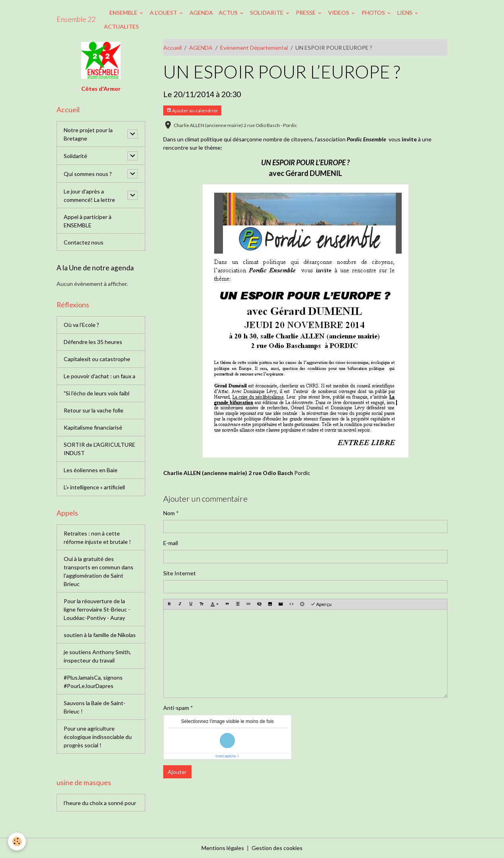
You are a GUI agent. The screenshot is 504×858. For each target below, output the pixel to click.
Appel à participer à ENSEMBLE (88, 221)
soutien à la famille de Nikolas (100, 635)
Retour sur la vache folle (94, 410)
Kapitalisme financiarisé (93, 427)
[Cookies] (17, 841)
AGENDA (201, 13)
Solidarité (75, 156)
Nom (169, 513)
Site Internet (180, 573)
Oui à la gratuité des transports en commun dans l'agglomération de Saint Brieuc (99, 571)
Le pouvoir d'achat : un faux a (100, 376)
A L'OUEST (164, 13)
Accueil (172, 48)
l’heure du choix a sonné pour (100, 803)
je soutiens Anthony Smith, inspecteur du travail (97, 656)
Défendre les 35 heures (93, 342)
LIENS (405, 13)
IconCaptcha (226, 756)
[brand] (76, 20)
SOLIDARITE (267, 13)
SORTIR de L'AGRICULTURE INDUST (100, 449)
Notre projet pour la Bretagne (88, 134)
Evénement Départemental (254, 48)
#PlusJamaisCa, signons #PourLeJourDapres (93, 682)
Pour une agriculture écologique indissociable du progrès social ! (98, 737)
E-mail (171, 543)
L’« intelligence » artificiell (94, 487)
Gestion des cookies (277, 848)
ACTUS (229, 13)
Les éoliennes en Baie (91, 470)
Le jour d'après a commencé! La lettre (89, 195)
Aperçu (321, 604)
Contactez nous (84, 242)
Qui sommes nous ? (88, 174)
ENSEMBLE (124, 13)
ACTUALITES (121, 26)
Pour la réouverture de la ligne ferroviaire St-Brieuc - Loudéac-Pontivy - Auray (97, 609)
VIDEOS (339, 13)
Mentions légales (223, 848)
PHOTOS (374, 13)
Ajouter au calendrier (192, 110)
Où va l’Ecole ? (81, 325)
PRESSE (306, 13)
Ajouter (177, 772)
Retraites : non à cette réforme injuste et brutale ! (97, 537)
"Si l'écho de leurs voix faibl (97, 393)
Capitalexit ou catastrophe (97, 359)
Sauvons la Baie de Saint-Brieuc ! (95, 707)
